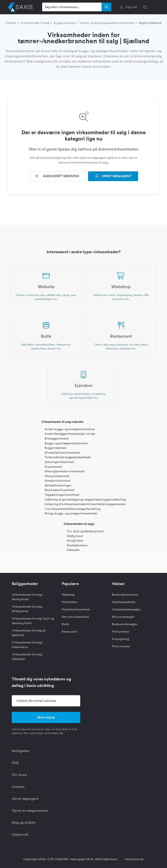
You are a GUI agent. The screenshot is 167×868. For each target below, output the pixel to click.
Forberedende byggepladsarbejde (68, 457)
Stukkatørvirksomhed (59, 490)
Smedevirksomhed (57, 481)
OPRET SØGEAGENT (113, 176)
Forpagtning (120, 639)
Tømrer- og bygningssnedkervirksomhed (107, 23)
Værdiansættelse (124, 602)
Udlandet (73, 550)
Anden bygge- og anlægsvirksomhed (70, 429)
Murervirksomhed (57, 476)
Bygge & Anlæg (64, 23)
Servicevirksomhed (75, 617)
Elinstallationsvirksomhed (62, 452)
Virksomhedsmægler (126, 609)
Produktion (69, 602)
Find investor (121, 646)
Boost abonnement (125, 595)
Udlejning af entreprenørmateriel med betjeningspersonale (85, 504)
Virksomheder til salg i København (27, 645)
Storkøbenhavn (77, 545)
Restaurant (69, 632)
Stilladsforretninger (58, 485)
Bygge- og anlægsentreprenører (66, 443)
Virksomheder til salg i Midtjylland (27, 609)
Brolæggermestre (57, 438)
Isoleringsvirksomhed (59, 462)
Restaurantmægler (125, 624)
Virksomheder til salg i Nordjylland (27, 597)
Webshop (68, 595)
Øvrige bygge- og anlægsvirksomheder (71, 513)
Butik (65, 624)
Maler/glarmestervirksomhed (64, 471)
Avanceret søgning (57, 176)
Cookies (18, 787)
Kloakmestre (53, 466)
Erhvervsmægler (123, 617)
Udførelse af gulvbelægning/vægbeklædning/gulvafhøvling (85, 499)
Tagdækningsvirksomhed (62, 495)
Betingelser (21, 751)
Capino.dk (20, 834)
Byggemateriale (56, 448)
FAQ (15, 763)
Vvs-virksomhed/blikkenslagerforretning (73, 509)
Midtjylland (75, 536)
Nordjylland (75, 541)
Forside (11, 23)
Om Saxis (19, 775)
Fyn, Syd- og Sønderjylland (85, 531)
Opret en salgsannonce (30, 811)
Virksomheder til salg (35, 23)
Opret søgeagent (25, 799)
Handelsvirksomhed (76, 609)
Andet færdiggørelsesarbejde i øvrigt (70, 434)
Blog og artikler (24, 823)
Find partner (120, 632)
